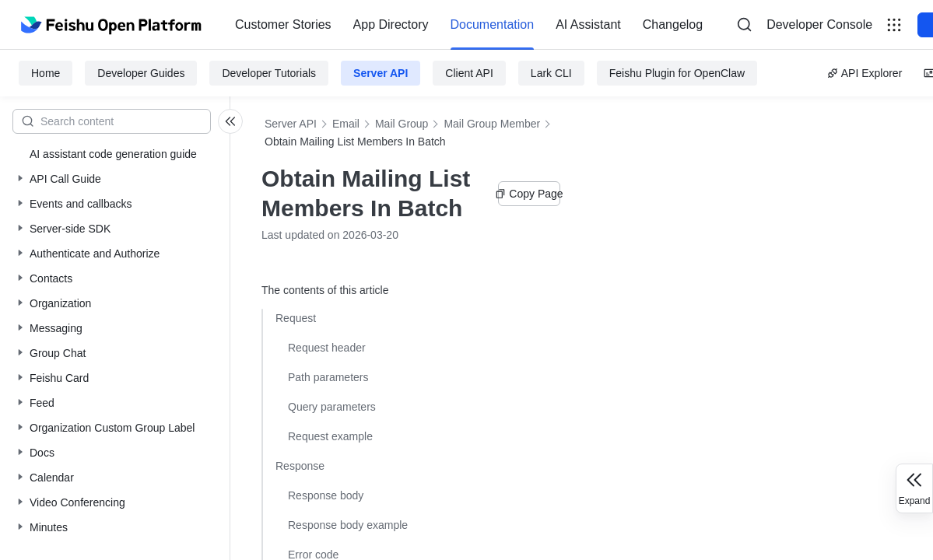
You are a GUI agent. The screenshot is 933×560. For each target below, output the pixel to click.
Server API (381, 73)
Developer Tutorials (269, 73)
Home (46, 73)
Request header (327, 348)
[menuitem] (283, 25)
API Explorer (865, 73)
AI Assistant (588, 24)
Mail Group (402, 124)
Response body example (348, 525)
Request (296, 318)
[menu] (469, 25)
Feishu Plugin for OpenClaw (677, 73)
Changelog (673, 24)
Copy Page (529, 194)
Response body (326, 495)
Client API (469, 73)
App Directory (391, 24)
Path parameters (328, 377)
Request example (330, 436)
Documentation (493, 24)
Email (346, 124)
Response (300, 466)
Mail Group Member (492, 124)
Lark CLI (551, 73)
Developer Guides (141, 73)
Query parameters (332, 407)
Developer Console (819, 24)
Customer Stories (283, 24)
